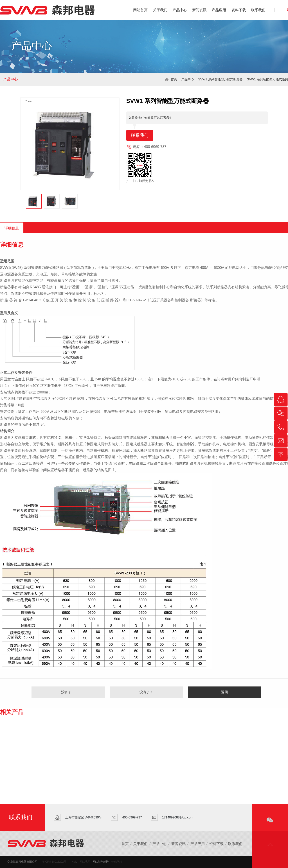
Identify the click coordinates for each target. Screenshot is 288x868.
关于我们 (160, 10)
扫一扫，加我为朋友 (140, 181)
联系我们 (258, 10)
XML (74, 862)
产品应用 (219, 10)
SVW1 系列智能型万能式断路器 (220, 79)
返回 (225, 692)
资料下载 (239, 10)
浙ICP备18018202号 (54, 862)
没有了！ (68, 692)
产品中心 (180, 10)
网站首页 (140, 10)
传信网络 (117, 862)
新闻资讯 (199, 10)
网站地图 (85, 862)
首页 (174, 79)
